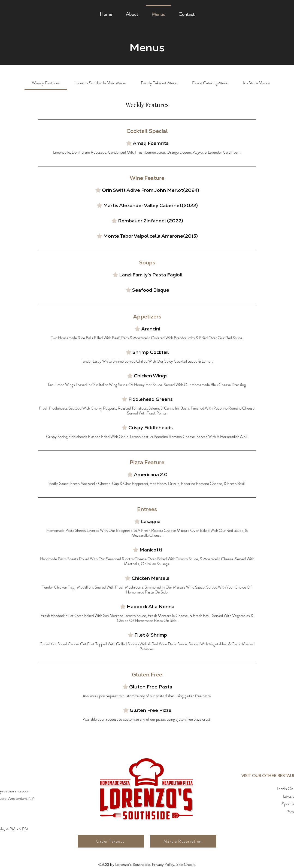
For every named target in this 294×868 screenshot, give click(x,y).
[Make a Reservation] (183, 841)
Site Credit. (186, 864)
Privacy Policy (163, 864)
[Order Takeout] (111, 841)
